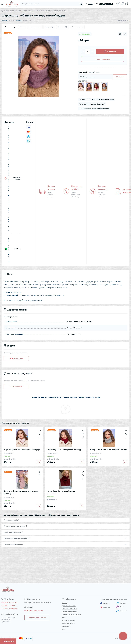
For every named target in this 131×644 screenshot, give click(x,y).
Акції (64, 629)
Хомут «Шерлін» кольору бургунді (61, 491)
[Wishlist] (40, 434)
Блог (64, 618)
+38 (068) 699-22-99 (9, 608)
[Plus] (92, 51)
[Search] (81, 4)
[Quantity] (87, 51)
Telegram (121, 603)
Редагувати (8, 641)
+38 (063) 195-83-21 (9, 605)
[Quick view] (40, 430)
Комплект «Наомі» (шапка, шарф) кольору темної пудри (21, 492)
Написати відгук (16, 359)
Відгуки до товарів (68, 620)
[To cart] (39, 462)
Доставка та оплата (69, 606)
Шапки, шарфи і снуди (25, 11)
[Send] (120, 77)
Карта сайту (66, 626)
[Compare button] (125, 34)
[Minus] (83, 51)
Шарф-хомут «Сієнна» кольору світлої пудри (22, 450)
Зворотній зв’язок (68, 623)
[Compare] (40, 437)
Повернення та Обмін (70, 609)
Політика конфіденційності (71, 615)
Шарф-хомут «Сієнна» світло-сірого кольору (108, 450)
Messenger (122, 611)
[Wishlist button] (120, 34)
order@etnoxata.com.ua (34, 610)
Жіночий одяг (10, 11)
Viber (120, 607)
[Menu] (3, 4)
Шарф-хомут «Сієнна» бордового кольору (64, 450)
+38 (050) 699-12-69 (9, 602)
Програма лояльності (69, 612)
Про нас (65, 603)
